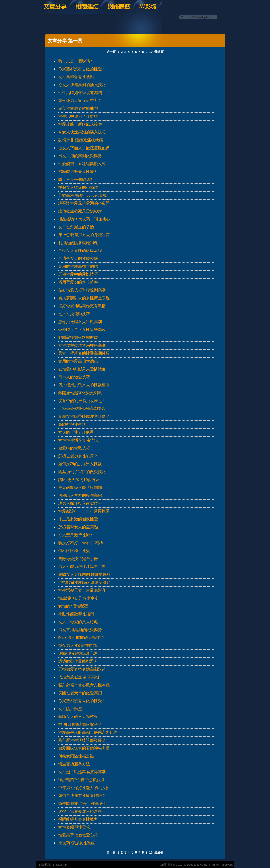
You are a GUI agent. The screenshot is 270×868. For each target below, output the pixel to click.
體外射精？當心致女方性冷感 (84, 685)
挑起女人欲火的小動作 (78, 187)
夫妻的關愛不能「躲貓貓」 (82, 487)
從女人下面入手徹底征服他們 (84, 148)
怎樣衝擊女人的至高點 (78, 527)
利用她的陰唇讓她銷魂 (78, 243)
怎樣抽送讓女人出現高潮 (80, 322)
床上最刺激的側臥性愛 (78, 519)
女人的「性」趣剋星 (76, 432)
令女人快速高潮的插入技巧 (82, 85)
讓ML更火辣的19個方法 (79, 480)
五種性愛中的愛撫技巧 (78, 274)
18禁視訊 (45, 865)
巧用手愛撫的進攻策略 (78, 282)
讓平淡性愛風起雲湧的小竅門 (84, 203)
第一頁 (111, 52)
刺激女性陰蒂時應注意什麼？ (84, 416)
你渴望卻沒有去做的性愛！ (82, 69)
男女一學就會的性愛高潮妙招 (84, 353)
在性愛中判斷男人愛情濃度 (82, 369)
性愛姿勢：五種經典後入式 (82, 164)
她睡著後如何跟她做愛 (78, 337)
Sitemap (61, 865)
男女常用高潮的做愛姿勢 (80, 630)
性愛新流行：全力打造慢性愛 (84, 511)
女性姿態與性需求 (74, 827)
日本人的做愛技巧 (74, 377)
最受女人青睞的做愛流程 (80, 251)
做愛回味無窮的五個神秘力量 (84, 748)
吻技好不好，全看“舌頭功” (81, 543)
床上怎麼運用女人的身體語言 (84, 235)
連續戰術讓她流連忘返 (78, 653)
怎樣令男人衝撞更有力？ (80, 100)
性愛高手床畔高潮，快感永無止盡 (88, 732)
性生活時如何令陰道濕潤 (80, 93)
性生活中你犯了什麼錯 (78, 116)
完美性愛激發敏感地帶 (78, 108)
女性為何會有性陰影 (76, 77)
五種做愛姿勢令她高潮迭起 (82, 408)
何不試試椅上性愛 (74, 551)
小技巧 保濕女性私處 (77, 843)
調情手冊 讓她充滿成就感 (81, 140)
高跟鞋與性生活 (72, 424)
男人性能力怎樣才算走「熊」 (84, 566)
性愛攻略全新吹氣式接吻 (80, 124)
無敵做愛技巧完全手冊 (78, 559)
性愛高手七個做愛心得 (78, 835)
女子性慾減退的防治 (76, 227)
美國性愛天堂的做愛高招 (80, 693)
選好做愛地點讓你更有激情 (82, 306)
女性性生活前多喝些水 (78, 440)
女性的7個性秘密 (73, 606)
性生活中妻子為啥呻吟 (78, 598)
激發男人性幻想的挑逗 (78, 645)
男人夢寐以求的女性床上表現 (84, 298)
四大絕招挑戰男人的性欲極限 (84, 385)
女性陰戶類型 (70, 709)
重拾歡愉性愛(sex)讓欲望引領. (85, 582)
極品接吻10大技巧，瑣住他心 (84, 219)
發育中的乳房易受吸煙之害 (82, 401)
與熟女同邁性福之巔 (76, 756)
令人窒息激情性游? (75, 535)
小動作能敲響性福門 (76, 614)
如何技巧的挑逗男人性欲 (80, 464)
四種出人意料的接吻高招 (80, 495)
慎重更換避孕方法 (74, 764)
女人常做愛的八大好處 (78, 622)
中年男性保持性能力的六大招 (84, 788)
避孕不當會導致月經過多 (80, 811)
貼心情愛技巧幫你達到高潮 (82, 290)
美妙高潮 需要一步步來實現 (83, 195)
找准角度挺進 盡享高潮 (79, 677)
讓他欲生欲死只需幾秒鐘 (80, 211)
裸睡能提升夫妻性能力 (78, 172)
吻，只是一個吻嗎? (75, 61)
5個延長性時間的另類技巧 (81, 638)
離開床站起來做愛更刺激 (80, 393)
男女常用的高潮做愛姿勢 (80, 156)
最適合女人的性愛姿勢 (78, 258)
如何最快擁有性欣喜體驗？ (82, 795)
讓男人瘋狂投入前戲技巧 (80, 503)
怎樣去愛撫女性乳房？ (78, 456)
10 (151, 52)
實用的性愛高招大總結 (78, 266)
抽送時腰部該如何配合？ (80, 724)
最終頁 (159, 52)
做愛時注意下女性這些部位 (82, 329)
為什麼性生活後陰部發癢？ (82, 740)
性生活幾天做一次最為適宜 (82, 590)
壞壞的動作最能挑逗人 (78, 661)
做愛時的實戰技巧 (74, 448)
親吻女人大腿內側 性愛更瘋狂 (85, 574)
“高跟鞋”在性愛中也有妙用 (81, 780)
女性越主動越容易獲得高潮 (82, 345)
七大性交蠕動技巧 (74, 314)
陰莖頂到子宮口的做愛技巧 (82, 472)
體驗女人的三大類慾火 (78, 716)
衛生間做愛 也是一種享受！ (83, 803)
